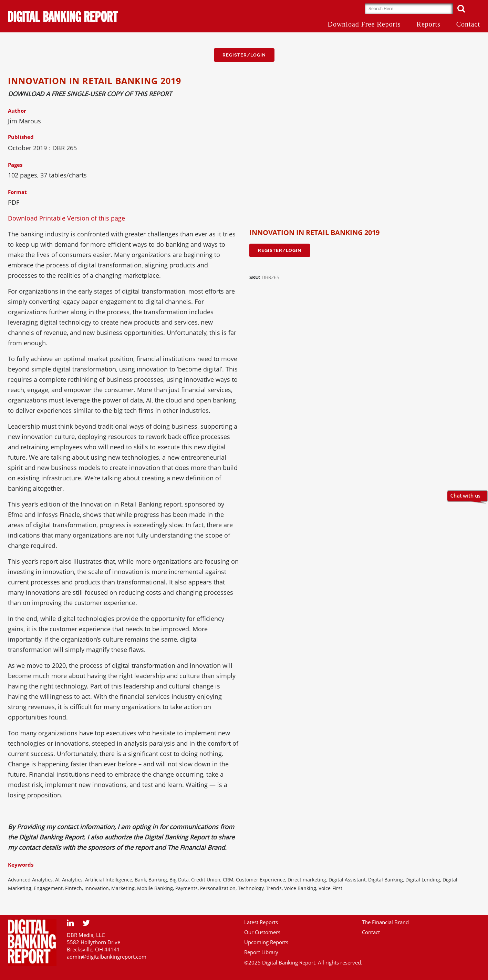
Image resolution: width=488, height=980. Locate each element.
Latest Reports (261, 922)
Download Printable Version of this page (66, 218)
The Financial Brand (385, 922)
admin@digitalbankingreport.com (107, 957)
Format (17, 192)
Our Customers (262, 932)
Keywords (21, 865)
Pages (15, 165)
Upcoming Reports (266, 942)
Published (21, 137)
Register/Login (244, 55)
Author (17, 111)
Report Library (261, 952)
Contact (371, 932)
